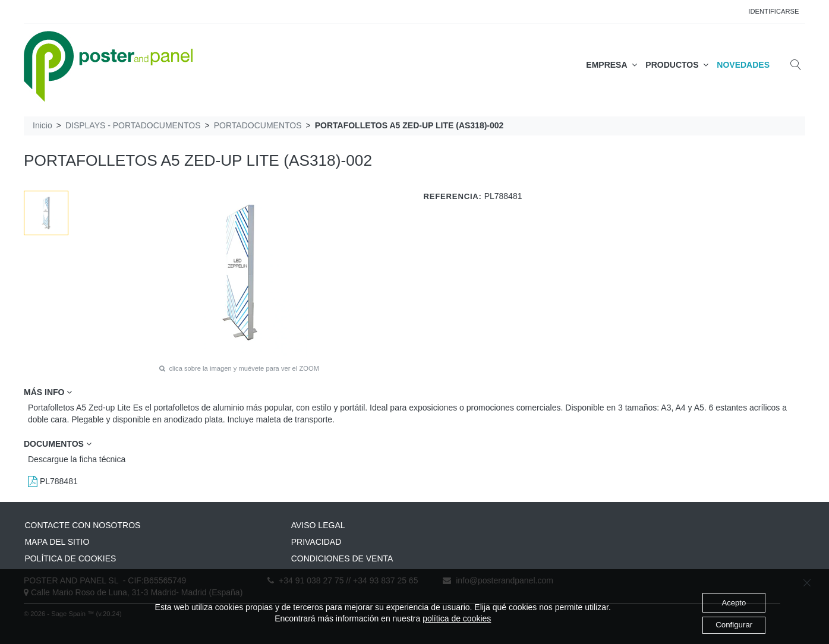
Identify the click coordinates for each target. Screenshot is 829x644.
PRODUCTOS (677, 65)
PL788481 (53, 481)
